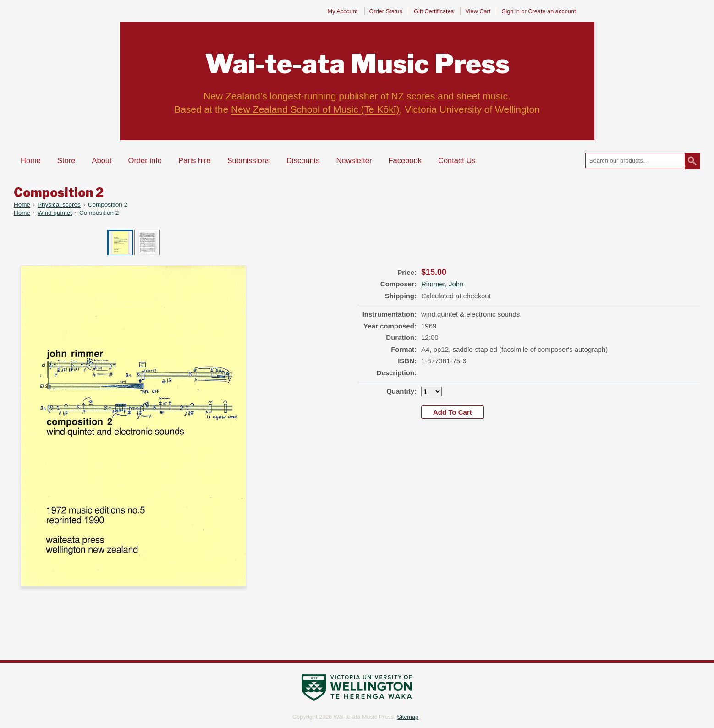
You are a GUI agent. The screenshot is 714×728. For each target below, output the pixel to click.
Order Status (386, 11)
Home (22, 205)
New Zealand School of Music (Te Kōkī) (315, 109)
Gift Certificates (434, 11)
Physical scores (59, 205)
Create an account (552, 11)
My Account (342, 11)
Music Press (357, 64)
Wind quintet (55, 213)
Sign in (511, 11)
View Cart (479, 11)
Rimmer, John (442, 284)
